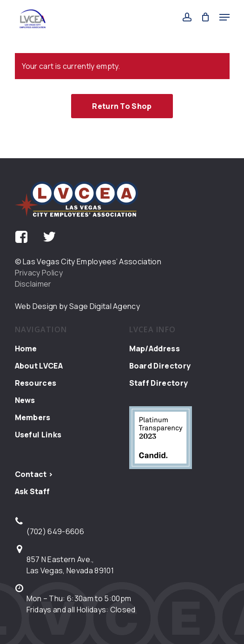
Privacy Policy (39, 273)
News (25, 400)
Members (33, 417)
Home (26, 349)
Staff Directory (159, 383)
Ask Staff (33, 491)
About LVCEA (39, 366)
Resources (36, 383)
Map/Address (155, 349)
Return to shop (122, 106)
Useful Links (38, 435)
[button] (224, 17)
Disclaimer (33, 284)
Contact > (34, 474)
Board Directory (160, 366)
